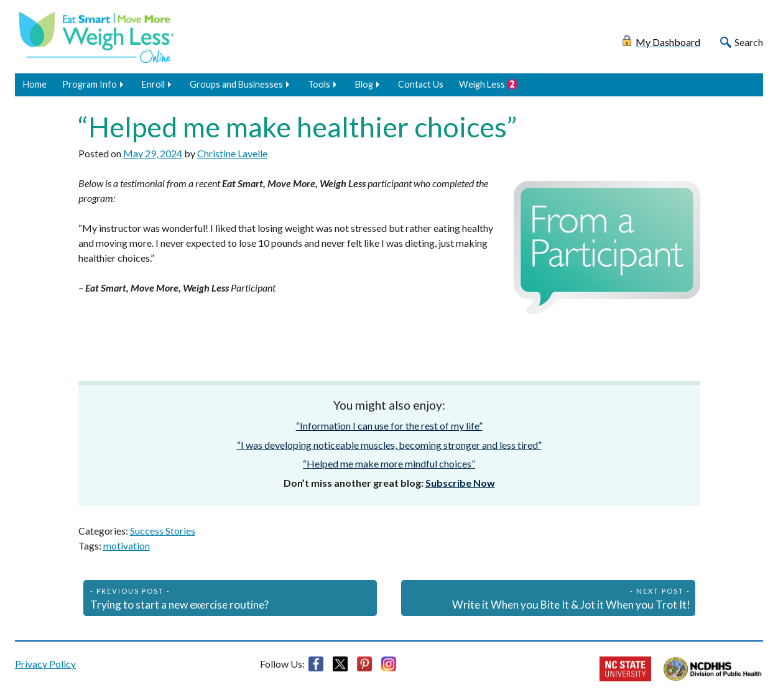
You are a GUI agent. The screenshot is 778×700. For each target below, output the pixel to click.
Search (749, 42)
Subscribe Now (460, 483)
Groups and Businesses (236, 84)
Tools (319, 84)
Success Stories (163, 531)
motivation (127, 546)
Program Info (90, 84)
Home (35, 84)
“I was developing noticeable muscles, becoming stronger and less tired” (389, 445)
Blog (364, 84)
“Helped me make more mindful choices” (389, 463)
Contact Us (421, 84)
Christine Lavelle (232, 153)
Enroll (153, 84)
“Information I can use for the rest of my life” (389, 426)
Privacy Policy (45, 664)
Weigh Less (482, 84)
